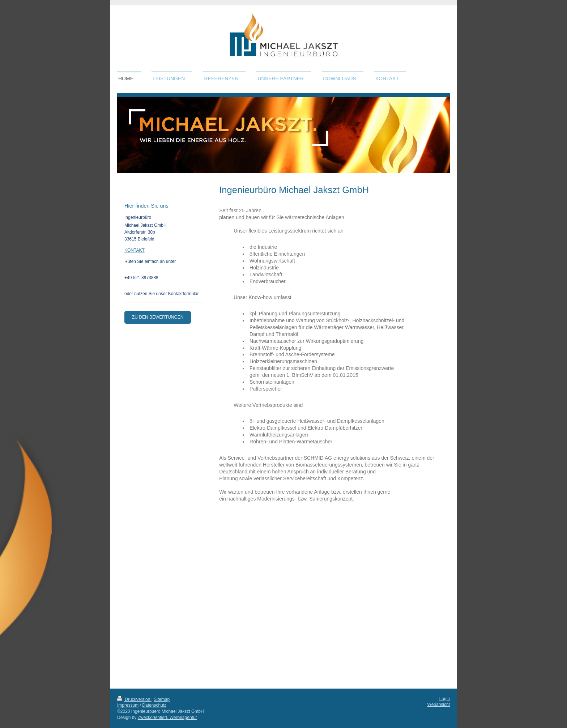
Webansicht (439, 704)
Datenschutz (154, 705)
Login (445, 699)
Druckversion (134, 699)
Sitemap (162, 699)
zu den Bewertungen (158, 317)
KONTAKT (135, 250)
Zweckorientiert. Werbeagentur (167, 718)
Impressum (128, 705)
